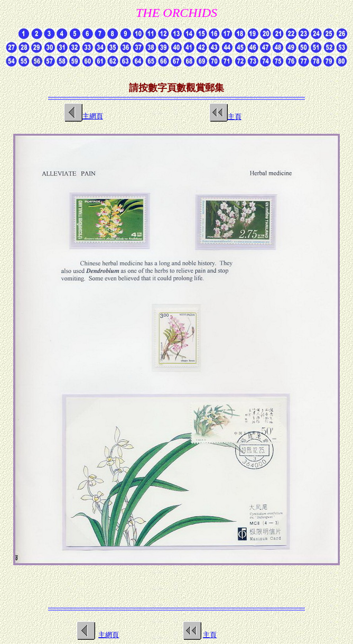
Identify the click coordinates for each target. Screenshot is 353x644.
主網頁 (109, 635)
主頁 (235, 117)
